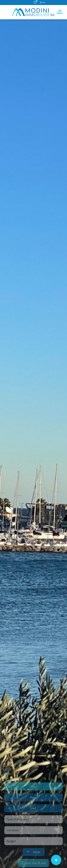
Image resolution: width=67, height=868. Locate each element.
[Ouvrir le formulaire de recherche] (33, 862)
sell (33, 818)
